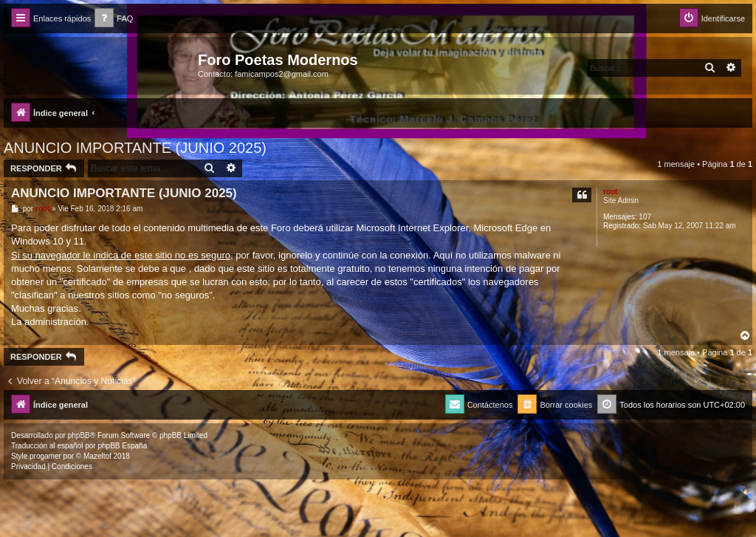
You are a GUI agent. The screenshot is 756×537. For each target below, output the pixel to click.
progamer (45, 456)
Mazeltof (97, 456)
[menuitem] (114, 19)
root (610, 192)
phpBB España (122, 446)
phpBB (79, 435)
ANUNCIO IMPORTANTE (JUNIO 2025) (135, 148)
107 (645, 217)
